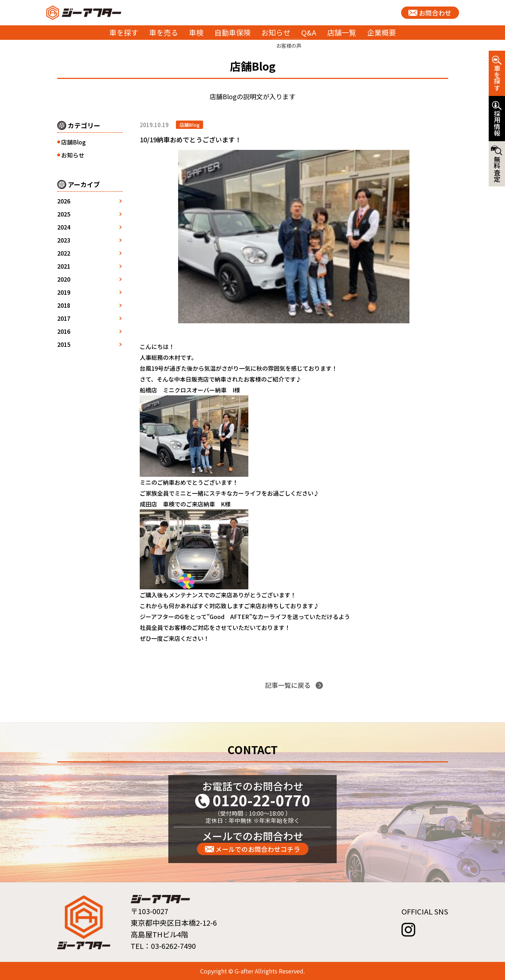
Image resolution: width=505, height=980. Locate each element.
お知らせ (276, 32)
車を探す (124, 32)
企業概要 (382, 32)
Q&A (309, 32)
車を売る (164, 32)
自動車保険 (232, 32)
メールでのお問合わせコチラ (258, 849)
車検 (196, 32)
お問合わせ (435, 13)
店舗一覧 (342, 32)
